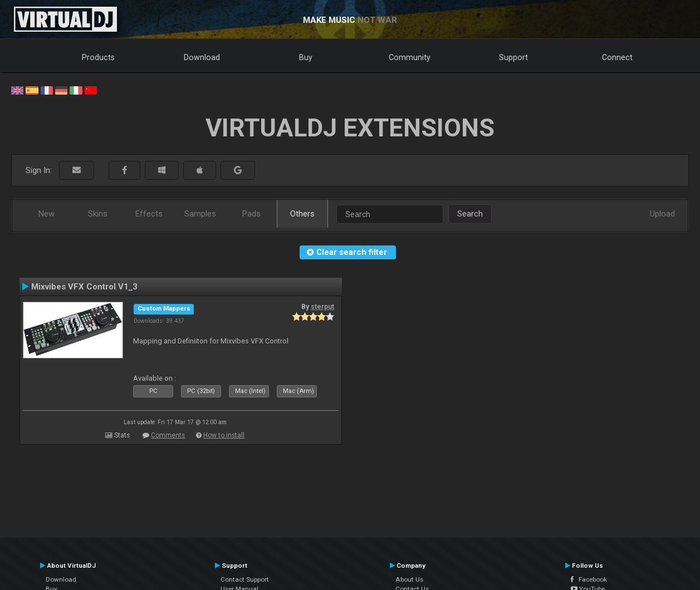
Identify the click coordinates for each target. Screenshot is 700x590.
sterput (322, 307)
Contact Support (245, 579)
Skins (98, 214)
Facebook (589, 579)
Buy (306, 57)
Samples (200, 214)
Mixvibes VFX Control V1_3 (84, 287)
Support (513, 57)
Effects (149, 214)
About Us (409, 579)
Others (302, 214)
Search (470, 214)
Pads (251, 214)
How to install (224, 435)
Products (98, 57)
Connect (617, 57)
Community (410, 57)
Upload (662, 214)
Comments (168, 435)
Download (202, 57)
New (46, 214)
